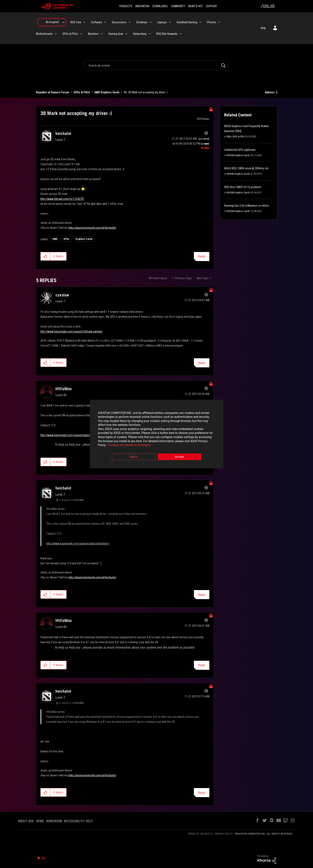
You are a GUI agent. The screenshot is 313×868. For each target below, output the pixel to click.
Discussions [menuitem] (119, 22)
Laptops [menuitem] (162, 22)
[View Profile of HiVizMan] (64, 389)
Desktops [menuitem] (142, 22)
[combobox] (157, 65)
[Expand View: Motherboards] (56, 34)
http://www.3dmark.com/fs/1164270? (62, 199)
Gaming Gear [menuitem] (116, 34)
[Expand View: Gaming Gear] (126, 34)
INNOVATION (142, 6)
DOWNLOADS (160, 6)
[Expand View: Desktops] (151, 22)
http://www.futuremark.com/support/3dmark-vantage (71, 332)
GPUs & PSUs (82, 92)
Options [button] (270, 92)
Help (263, 28)
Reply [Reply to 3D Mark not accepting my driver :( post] (202, 256)
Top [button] (43, 858)
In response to (71, 500)
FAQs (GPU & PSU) (236, 137)
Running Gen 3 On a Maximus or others (247, 206)
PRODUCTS (126, 6)
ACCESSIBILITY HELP (79, 821)
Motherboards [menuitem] (44, 34)
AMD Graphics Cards (107, 92)
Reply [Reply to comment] (202, 363)
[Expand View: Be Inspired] (63, 22)
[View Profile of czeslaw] (62, 295)
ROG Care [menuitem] (76, 22)
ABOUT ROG (26, 821)
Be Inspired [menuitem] (52, 22)
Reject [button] (134, 457)
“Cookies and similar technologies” (129, 445)
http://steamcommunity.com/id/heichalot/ (92, 228)
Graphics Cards (84, 239)
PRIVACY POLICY (224, 834)
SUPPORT (211, 6)
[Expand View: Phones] (219, 22)
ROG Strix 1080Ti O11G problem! (243, 187)
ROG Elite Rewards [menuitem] (167, 34)
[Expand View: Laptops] (170, 22)
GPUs (66, 239)
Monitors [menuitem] (93, 34)
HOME (40, 821)
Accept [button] (179, 457)
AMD (55, 239)
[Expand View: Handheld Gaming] (200, 22)
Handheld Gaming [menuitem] (187, 22)
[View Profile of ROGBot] (205, 148)
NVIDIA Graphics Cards (238, 155)
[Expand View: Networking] (149, 34)
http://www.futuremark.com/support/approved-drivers (72, 435)
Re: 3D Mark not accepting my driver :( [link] (146, 92)
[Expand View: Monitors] (102, 34)
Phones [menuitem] (212, 22)
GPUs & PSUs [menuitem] (70, 34)
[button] (45, 256)
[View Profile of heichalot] (63, 134)
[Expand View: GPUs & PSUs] (81, 34)
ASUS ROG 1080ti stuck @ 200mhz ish (246, 168)
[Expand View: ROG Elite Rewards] (181, 34)
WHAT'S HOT (195, 6)
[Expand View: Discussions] (130, 22)
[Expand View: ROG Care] (84, 22)
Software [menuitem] (97, 22)
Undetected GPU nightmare (240, 150)
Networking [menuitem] (140, 34)
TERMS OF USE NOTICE (200, 834)
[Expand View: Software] (105, 22)
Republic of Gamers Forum (53, 92)
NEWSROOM (54, 821)
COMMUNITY (178, 6)
